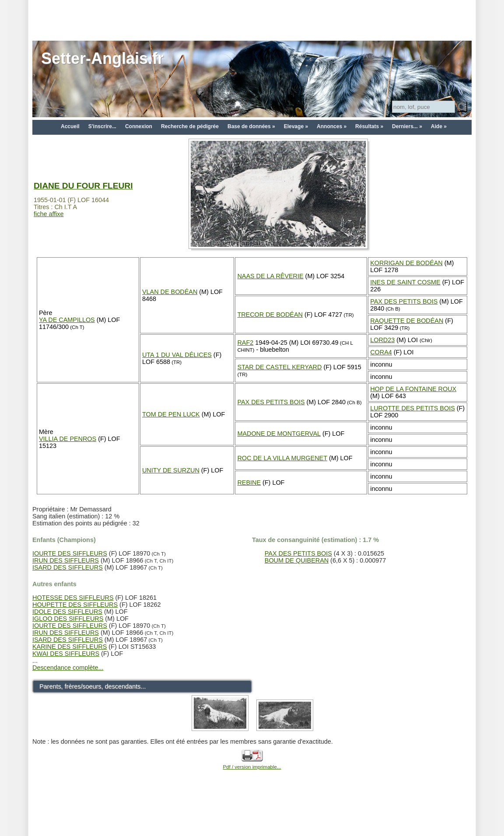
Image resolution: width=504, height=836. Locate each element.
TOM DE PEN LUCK (171, 414)
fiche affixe (49, 214)
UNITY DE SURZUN (171, 470)
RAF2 (245, 343)
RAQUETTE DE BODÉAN (407, 321)
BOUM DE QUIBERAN (297, 560)
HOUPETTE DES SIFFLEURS (75, 605)
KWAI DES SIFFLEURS (66, 654)
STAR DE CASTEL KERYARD (279, 367)
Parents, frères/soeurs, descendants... (93, 686)
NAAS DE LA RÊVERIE (270, 276)
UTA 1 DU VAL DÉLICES (177, 355)
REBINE (249, 483)
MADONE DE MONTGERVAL (279, 434)
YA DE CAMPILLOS (67, 320)
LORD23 (382, 340)
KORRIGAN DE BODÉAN (406, 263)
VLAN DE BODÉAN (170, 292)
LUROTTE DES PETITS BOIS (413, 408)
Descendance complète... (68, 668)
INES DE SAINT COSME (405, 282)
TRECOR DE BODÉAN (270, 315)
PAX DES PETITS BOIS (404, 301)
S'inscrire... (102, 126)
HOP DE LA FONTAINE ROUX (413, 389)
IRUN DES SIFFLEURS (66, 560)
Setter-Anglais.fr (102, 58)
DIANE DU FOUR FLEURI (83, 186)
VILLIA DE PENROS (68, 439)
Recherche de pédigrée (190, 126)
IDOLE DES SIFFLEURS (67, 612)
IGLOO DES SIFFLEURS (68, 619)
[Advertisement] (252, 20)
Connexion (139, 126)
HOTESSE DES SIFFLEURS (73, 598)
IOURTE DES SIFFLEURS (70, 553)
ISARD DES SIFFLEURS (68, 567)
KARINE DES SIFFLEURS (70, 647)
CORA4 (381, 352)
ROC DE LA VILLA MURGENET (282, 458)
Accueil (70, 126)
